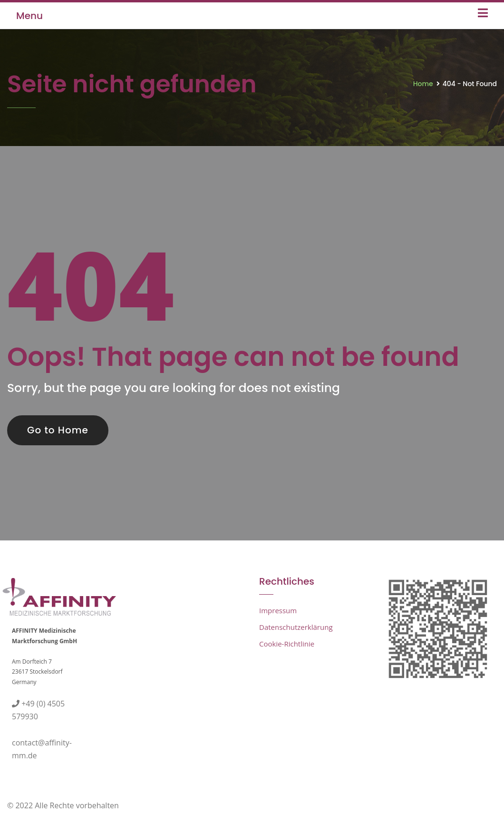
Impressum (278, 610)
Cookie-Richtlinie (287, 644)
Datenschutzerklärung (296, 627)
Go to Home (58, 430)
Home (423, 84)
